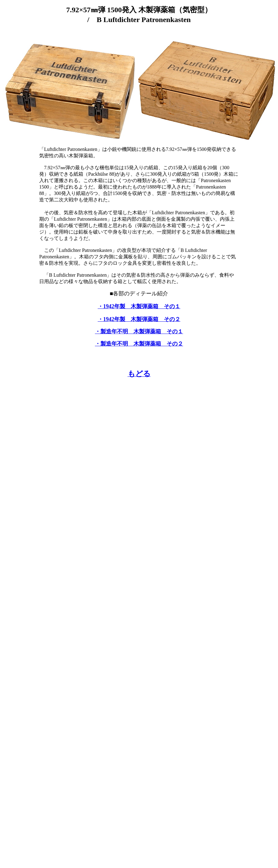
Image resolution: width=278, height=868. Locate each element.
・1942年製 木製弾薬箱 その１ (139, 306)
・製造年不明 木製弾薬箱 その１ (139, 331)
